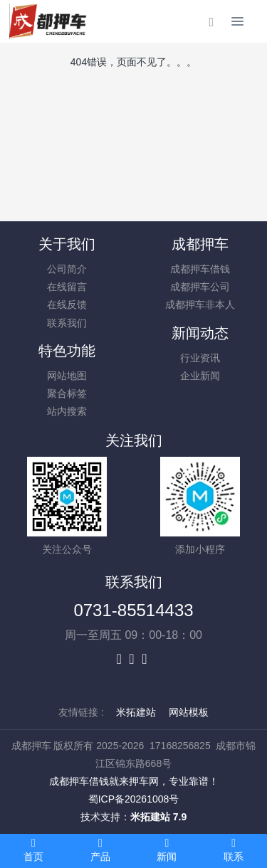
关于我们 (67, 244)
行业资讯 (200, 358)
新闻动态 (200, 333)
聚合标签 (67, 393)
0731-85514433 (133, 610)
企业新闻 (200, 376)
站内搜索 (67, 411)
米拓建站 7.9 (158, 817)
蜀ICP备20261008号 (134, 799)
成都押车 (200, 244)
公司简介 (67, 269)
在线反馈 (67, 305)
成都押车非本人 (200, 305)
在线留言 (67, 287)
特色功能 (67, 351)
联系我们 (67, 323)
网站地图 (67, 376)
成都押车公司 (200, 287)
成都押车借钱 (200, 269)
